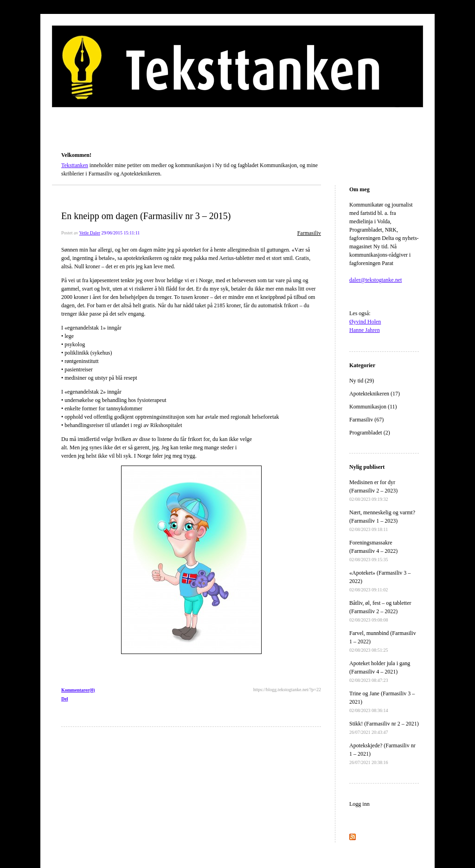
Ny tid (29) (362, 381)
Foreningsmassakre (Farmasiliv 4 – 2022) (373, 551)
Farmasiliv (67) (366, 420)
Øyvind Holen (365, 322)
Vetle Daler (90, 233)
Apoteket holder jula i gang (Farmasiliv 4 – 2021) (380, 671)
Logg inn (359, 804)
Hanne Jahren (365, 330)
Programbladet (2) (370, 433)
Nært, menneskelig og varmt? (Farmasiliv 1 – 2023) (382, 521)
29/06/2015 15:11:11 (120, 233)
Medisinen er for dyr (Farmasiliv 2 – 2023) (373, 490)
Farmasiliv (309, 233)
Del (64, 699)
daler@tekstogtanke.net (376, 280)
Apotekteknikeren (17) (375, 394)
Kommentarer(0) (78, 690)
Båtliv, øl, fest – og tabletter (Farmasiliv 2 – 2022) (380, 611)
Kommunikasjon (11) (373, 407)
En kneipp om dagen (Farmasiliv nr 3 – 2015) (146, 216)
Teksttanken (72, 142)
